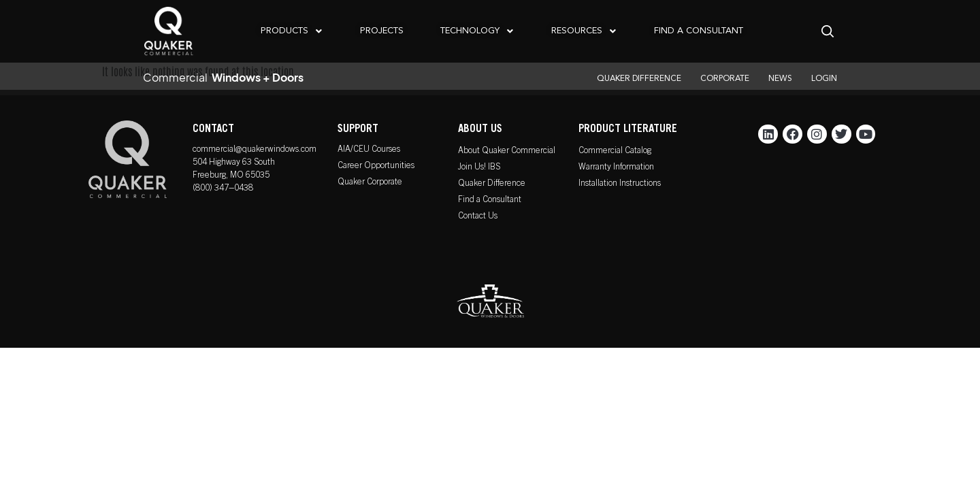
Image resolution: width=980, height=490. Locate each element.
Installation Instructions (620, 184)
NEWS (780, 79)
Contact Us (478, 217)
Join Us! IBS (479, 168)
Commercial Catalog (615, 151)
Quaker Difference (492, 184)
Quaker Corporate (370, 183)
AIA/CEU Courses (369, 150)
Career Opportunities (376, 166)
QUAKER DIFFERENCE (639, 79)
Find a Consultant (490, 200)
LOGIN (824, 79)
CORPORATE (725, 79)
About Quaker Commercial (507, 151)
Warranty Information (616, 168)
